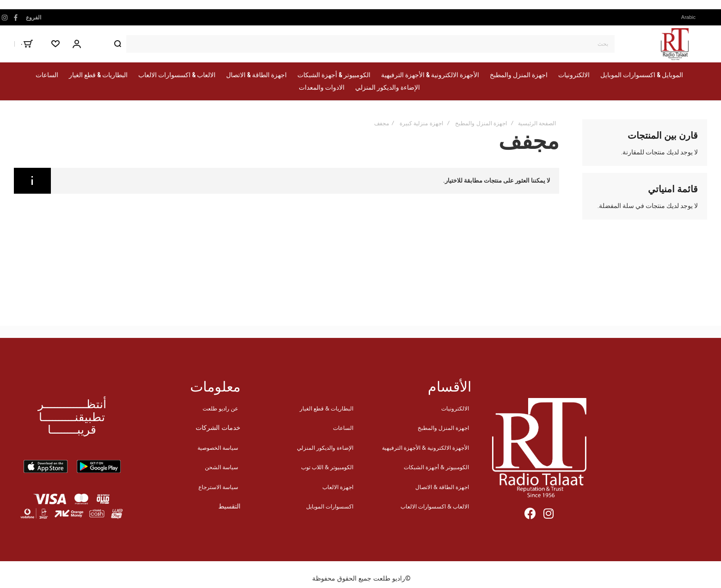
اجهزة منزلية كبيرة (421, 123)
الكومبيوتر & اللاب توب (327, 467)
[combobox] (362, 44)
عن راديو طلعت (220, 408)
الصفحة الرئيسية (537, 123)
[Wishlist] (55, 44)
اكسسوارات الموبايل (330, 506)
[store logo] (675, 44)
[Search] (117, 44)
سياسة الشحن (222, 467)
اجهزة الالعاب (338, 487)
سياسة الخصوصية (218, 448)
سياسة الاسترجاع (218, 487)
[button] (691, 17)
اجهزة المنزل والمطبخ (481, 123)
